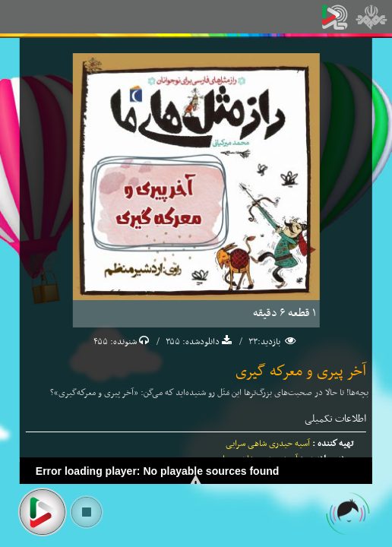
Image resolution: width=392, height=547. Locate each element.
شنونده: (122, 342)
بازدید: (270, 342)
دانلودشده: (200, 342)
